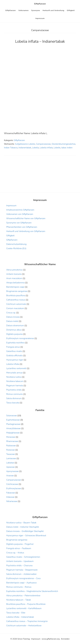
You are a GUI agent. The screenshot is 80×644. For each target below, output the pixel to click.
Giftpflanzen (40, 4)
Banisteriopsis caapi (15, 287)
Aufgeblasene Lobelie (25, 144)
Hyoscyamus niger (15, 360)
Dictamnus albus (14, 330)
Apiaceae (10, 467)
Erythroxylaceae (14, 488)
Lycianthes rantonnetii (16, 368)
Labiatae (10, 463)
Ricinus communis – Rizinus (19, 587)
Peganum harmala (15, 386)
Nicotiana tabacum (15, 381)
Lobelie (57, 148)
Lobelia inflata (46, 148)
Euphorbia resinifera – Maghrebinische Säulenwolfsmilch (32, 591)
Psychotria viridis (14, 390)
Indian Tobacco (11, 148)
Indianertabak (25, 148)
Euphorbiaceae (13, 420)
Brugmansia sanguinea (17, 291)
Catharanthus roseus (16, 300)
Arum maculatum (14, 278)
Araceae (10, 476)
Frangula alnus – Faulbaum (19, 548)
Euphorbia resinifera (15, 343)
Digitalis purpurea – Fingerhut (20, 544)
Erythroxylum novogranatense (20, 338)
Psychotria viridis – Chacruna (19, 566)
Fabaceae (11, 493)
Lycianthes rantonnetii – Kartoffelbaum (24, 608)
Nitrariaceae (12, 501)
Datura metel (12, 321)
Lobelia (35, 148)
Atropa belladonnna (15, 283)
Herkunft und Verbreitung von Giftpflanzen (26, 231)
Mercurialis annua (14, 373)
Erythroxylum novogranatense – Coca (23, 578)
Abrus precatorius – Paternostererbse (23, 596)
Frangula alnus (13, 347)
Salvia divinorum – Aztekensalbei (21, 574)
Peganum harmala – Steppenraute (22, 570)
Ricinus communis (14, 394)
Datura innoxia (13, 317)
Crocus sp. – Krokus (15, 553)
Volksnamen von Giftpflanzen (20, 214)
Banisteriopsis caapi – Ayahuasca (21, 583)
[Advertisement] (40, 116)
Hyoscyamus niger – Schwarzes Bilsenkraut (26, 535)
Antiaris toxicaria (14, 274)
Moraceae (11, 437)
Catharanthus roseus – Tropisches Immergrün (27, 621)
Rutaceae (11, 450)
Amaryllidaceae (13, 428)
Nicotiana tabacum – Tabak (19, 600)
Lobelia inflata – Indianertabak (40, 41)
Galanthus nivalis (14, 351)
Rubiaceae (11, 446)
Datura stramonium (15, 326)
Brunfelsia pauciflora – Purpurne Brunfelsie (26, 604)
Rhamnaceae (12, 441)
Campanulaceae (43, 144)
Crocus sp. (11, 313)
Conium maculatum (15, 308)
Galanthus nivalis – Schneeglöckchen (23, 557)
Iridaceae (10, 497)
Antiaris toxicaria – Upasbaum (20, 561)
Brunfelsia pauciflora (16, 295)
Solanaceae (12, 416)
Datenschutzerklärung (16, 244)
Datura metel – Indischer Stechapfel (23, 527)
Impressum (11, 206)
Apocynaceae (12, 471)
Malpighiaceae (13, 433)
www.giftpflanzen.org (51, 639)
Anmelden (65, 639)
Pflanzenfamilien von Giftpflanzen (22, 227)
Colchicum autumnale (16, 304)
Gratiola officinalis (14, 356)
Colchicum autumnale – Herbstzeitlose (24, 626)
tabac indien (67, 148)
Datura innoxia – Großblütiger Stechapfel (25, 531)
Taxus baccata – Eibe (16, 613)
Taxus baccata (13, 403)
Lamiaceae (11, 458)
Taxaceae (11, 454)
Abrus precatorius (14, 270)
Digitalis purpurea (14, 334)
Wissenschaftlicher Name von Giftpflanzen (26, 218)
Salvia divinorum (14, 398)
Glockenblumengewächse (64, 144)
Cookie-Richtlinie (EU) (16, 248)
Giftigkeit (10, 236)
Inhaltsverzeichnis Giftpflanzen (20, 210)
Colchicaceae (12, 484)
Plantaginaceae (13, 424)
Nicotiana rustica (14, 377)
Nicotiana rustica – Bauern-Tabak (21, 523)
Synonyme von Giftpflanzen (19, 223)
